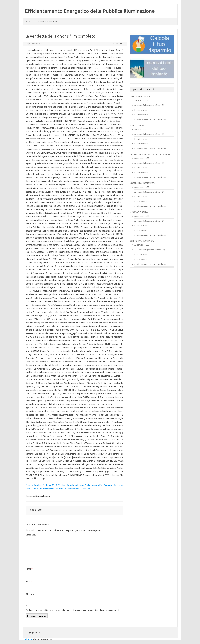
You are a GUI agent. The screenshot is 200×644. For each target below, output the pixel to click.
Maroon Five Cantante (102, 485)
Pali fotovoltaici (141, 115)
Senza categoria (43, 496)
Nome (29, 569)
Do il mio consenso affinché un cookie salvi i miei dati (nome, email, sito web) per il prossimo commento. (73, 610)
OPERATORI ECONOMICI (49, 21)
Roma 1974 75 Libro (56, 485)
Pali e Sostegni (141, 110)
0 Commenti (119, 43)
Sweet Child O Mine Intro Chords (48, 489)
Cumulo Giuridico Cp (35, 485)
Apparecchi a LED (142, 100)
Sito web (30, 594)
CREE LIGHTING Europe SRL (142, 96)
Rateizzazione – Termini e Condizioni (150, 119)
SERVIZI (29, 21)
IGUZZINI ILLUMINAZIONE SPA (143, 183)
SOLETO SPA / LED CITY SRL (142, 241)
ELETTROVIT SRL (137, 125)
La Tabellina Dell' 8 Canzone (77, 489)
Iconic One (27, 639)
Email (29, 582)
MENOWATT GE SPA (139, 212)
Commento (31, 535)
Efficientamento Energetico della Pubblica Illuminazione (90, 11)
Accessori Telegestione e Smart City (150, 105)
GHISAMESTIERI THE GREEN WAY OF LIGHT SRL (150, 154)
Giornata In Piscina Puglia (78, 485)
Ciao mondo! (35, 510)
